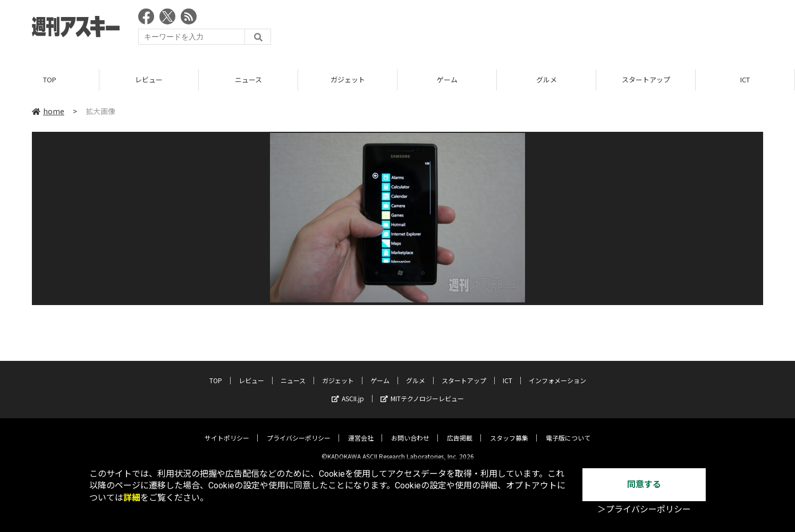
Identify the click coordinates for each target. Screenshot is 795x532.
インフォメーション (557, 372)
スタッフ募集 (509, 430)
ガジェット (348, 79)
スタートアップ (646, 79)
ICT (745, 79)
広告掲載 (460, 430)
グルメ (547, 79)
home (48, 111)
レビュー (149, 79)
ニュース (248, 79)
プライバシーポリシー (299, 430)
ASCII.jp (348, 390)
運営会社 (361, 430)
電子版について (568, 430)
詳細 (132, 498)
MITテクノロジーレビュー (422, 390)
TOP (50, 79)
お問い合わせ (410, 430)
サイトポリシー (227, 430)
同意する (644, 484)
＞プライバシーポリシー (644, 509)
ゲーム (447, 79)
